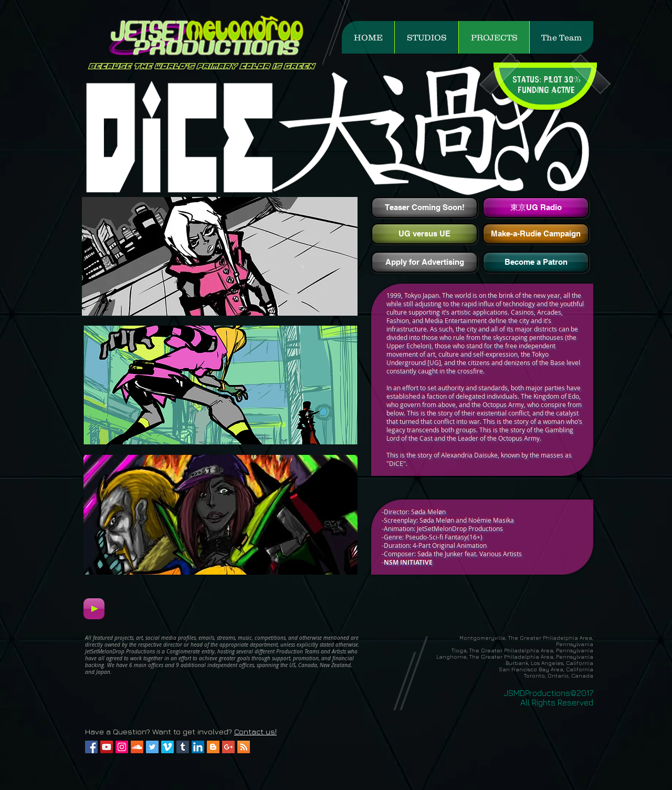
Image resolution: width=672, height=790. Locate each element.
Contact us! (255, 731)
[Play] (94, 609)
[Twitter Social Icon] (152, 747)
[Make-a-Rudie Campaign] (536, 234)
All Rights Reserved (557, 702)
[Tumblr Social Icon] (183, 747)
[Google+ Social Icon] (228, 747)
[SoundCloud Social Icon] (137, 747)
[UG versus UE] (424, 234)
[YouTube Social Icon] (107, 747)
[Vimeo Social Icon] (167, 747)
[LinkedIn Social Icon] (198, 747)
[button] (426, 37)
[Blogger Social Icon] (213, 747)
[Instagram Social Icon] (122, 747)
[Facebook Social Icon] (91, 747)
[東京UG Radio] (536, 207)
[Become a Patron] (536, 262)
